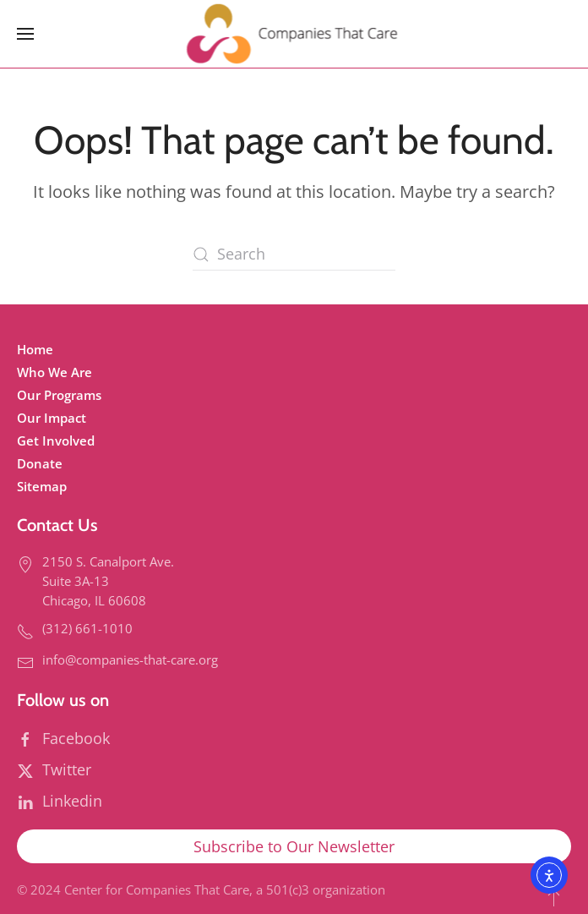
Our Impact (52, 418)
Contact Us (57, 525)
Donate (40, 463)
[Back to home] (294, 34)
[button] (25, 34)
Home (35, 349)
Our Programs (59, 395)
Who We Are (54, 372)
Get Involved (56, 441)
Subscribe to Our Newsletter (294, 846)
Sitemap (42, 486)
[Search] (294, 254)
